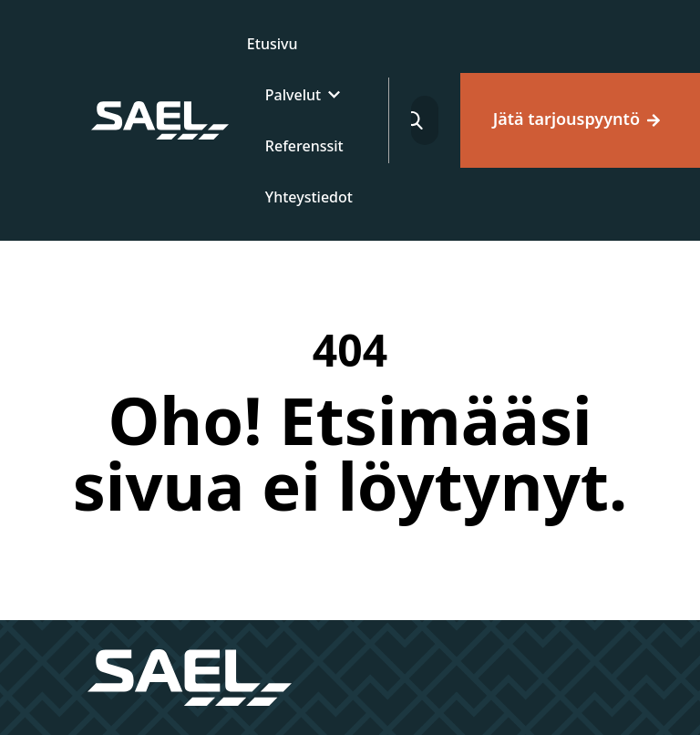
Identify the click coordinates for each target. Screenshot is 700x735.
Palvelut (293, 95)
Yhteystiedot (309, 197)
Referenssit (304, 146)
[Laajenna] (334, 95)
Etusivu (273, 44)
